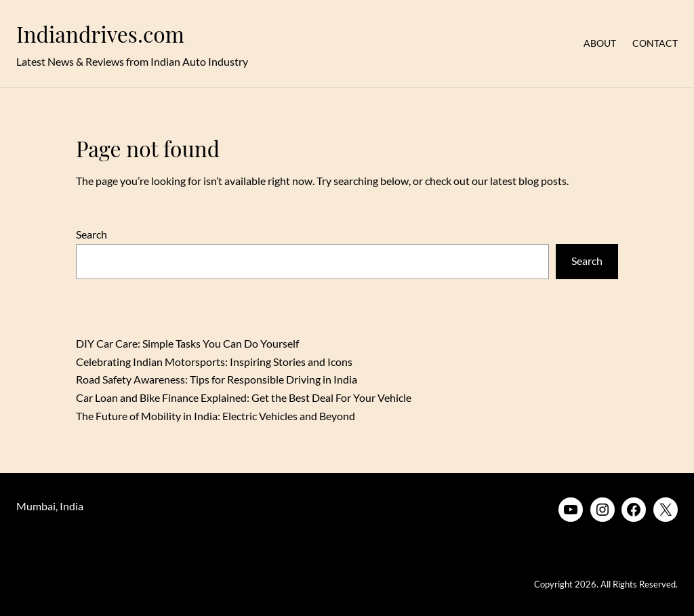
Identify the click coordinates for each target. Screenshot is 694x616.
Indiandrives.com (100, 34)
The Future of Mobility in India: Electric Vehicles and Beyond (216, 416)
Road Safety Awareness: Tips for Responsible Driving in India (217, 379)
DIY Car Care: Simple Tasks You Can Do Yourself (187, 343)
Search (91, 234)
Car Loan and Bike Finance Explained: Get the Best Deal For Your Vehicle (244, 397)
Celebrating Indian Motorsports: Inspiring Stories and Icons (214, 362)
